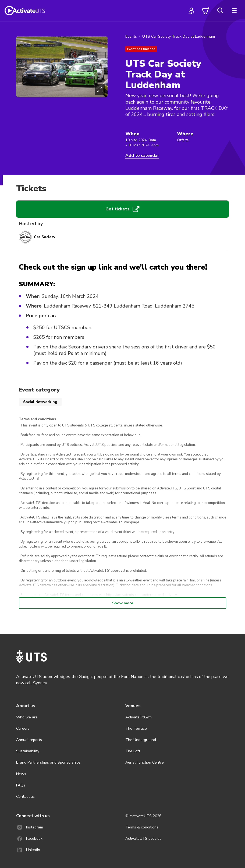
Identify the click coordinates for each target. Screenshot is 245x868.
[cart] (206, 10)
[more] (234, 10)
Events (131, 36)
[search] (220, 10)
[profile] (191, 10)
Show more (123, 603)
